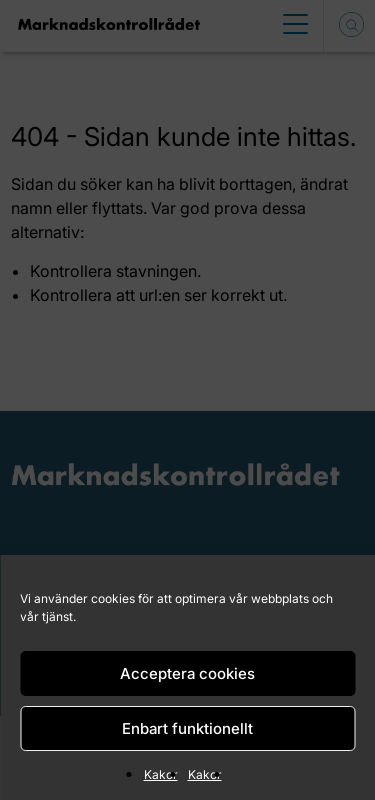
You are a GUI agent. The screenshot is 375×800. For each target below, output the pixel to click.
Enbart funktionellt (187, 728)
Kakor (161, 774)
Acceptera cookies (187, 673)
